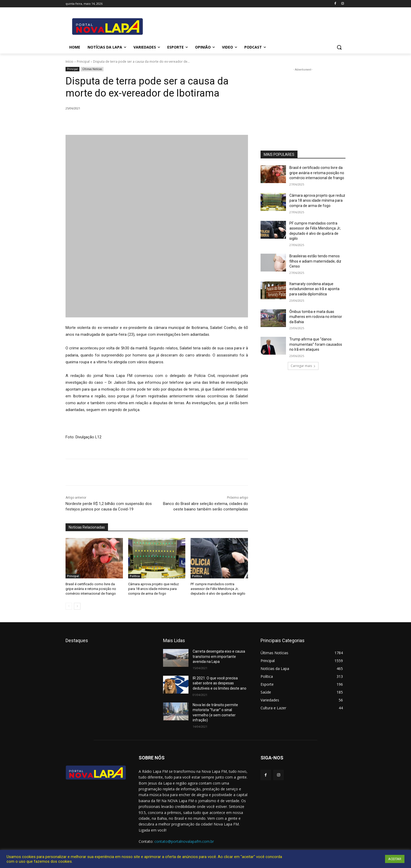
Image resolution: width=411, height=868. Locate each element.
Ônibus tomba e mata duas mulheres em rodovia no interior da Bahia (316, 317)
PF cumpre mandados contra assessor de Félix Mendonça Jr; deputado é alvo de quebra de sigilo (218, 589)
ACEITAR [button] (395, 859)
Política (135, 576)
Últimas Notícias (92, 69)
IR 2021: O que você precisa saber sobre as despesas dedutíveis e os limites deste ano (220, 683)
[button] (339, 47)
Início (69, 62)
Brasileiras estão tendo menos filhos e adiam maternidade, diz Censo (315, 261)
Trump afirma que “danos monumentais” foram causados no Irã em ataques (316, 344)
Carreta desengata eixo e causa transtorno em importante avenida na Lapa (219, 656)
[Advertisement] (303, 105)
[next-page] (77, 606)
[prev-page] (69, 606)
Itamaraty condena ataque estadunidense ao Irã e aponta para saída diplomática (314, 289)
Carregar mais (303, 366)
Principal (83, 62)
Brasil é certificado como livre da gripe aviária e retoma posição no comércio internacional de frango (91, 589)
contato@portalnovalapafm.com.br (184, 841)
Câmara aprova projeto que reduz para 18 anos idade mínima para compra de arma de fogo (153, 589)
